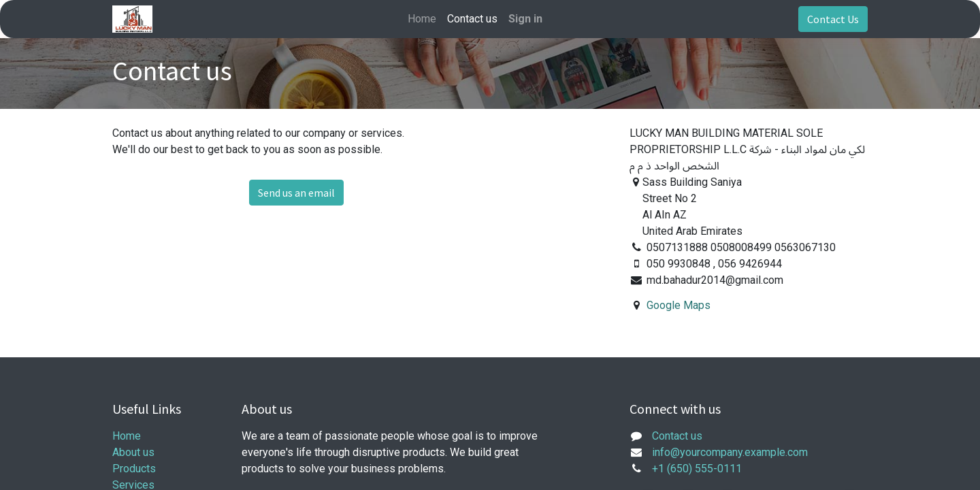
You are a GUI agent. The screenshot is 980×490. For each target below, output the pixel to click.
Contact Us (833, 19)
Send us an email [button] (296, 193)
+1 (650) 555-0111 (697, 469)
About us (133, 452)
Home (127, 436)
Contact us (677, 436)
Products (134, 469)
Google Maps (679, 305)
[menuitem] (422, 19)
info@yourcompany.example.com (730, 452)
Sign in (525, 19)
